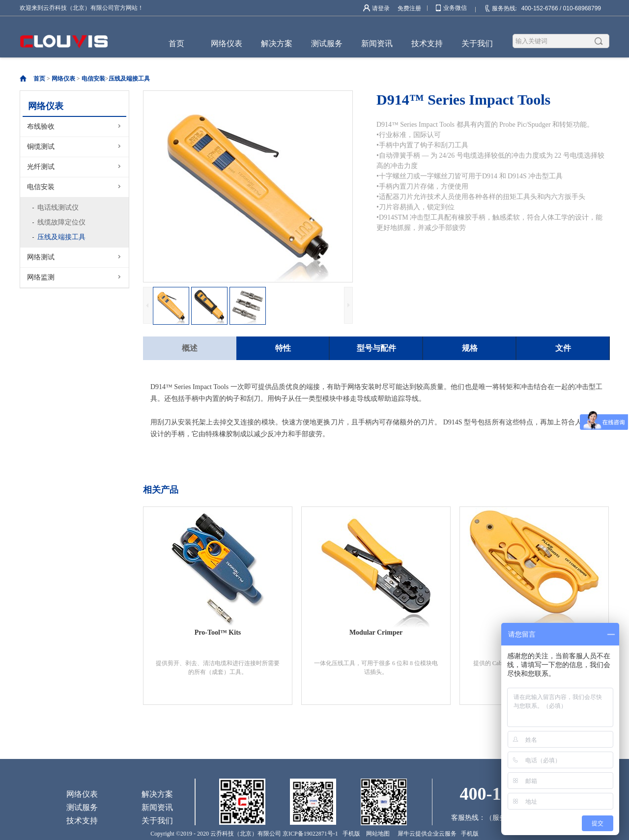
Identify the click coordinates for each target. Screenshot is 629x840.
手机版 (350, 834)
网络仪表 (63, 79)
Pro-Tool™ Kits (218, 632)
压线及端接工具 (129, 79)
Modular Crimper (376, 632)
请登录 (381, 8)
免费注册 (409, 8)
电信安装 (93, 79)
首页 (176, 43)
